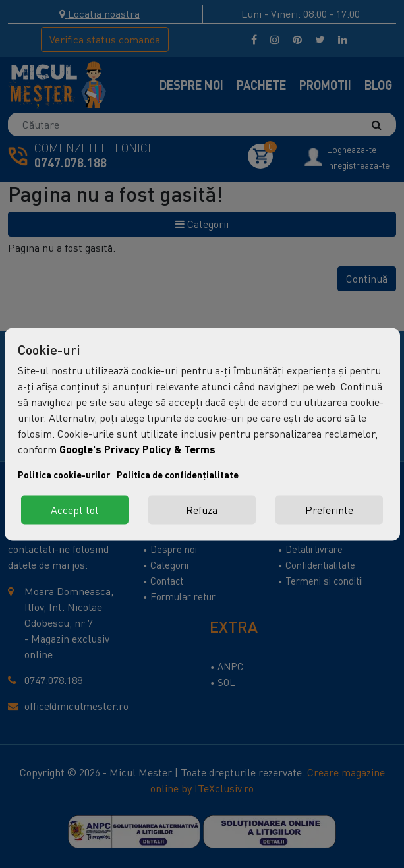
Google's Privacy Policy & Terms (137, 448)
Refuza (202, 509)
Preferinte (329, 509)
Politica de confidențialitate (178, 474)
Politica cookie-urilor (64, 474)
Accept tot (75, 509)
